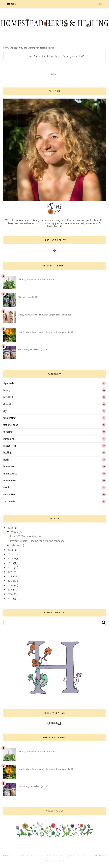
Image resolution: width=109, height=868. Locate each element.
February (16, 545)
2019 (10, 572)
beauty (7, 390)
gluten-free (10, 446)
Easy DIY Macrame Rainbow (26, 536)
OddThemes (57, 861)
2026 (11, 528)
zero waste (9, 501)
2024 (11, 550)
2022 (11, 558)
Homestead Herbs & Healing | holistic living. (60, 856)
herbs (6, 460)
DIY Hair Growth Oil (28, 297)
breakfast (8, 397)
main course (10, 474)
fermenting (9, 418)
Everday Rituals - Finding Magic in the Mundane (37, 541)
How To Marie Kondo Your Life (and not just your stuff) (45, 332)
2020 (11, 567)
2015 (10, 590)
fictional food (11, 425)
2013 (10, 598)
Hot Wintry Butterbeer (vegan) (33, 350)
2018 (10, 576)
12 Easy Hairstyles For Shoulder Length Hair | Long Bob (44, 315)
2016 (10, 585)
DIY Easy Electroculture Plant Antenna (37, 280)
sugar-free (9, 494)
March (15, 532)
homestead (9, 466)
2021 (10, 563)
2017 (10, 581)
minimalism (10, 480)
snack (6, 487)
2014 (10, 594)
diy (5, 411)
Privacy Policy (54, 811)
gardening (9, 439)
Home (55, 74)
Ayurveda (9, 383)
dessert (7, 404)
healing (7, 453)
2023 (11, 554)
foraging (8, 432)
